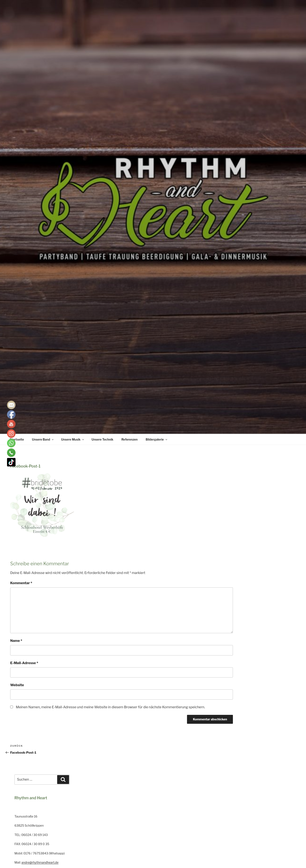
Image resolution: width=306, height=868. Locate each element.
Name (16, 641)
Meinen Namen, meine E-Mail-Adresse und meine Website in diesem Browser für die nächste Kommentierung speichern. (110, 707)
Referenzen (129, 439)
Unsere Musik (73, 439)
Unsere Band (43, 439)
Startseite (17, 439)
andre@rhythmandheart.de (40, 862)
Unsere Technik (103, 439)
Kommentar (21, 583)
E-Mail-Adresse (24, 663)
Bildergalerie (157, 439)
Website (17, 685)
